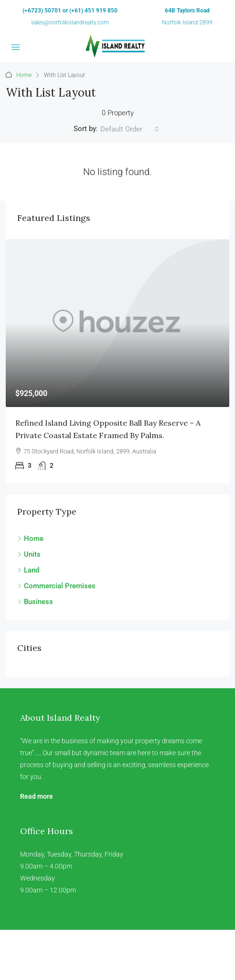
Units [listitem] (29, 554)
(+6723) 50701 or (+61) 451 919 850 (70, 11)
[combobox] (130, 129)
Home (24, 75)
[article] (117, 361)
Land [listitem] (28, 570)
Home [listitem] (30, 539)
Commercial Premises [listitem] (56, 586)
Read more (37, 796)
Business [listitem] (35, 602)
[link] (117, 323)
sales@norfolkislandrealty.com (70, 22)
